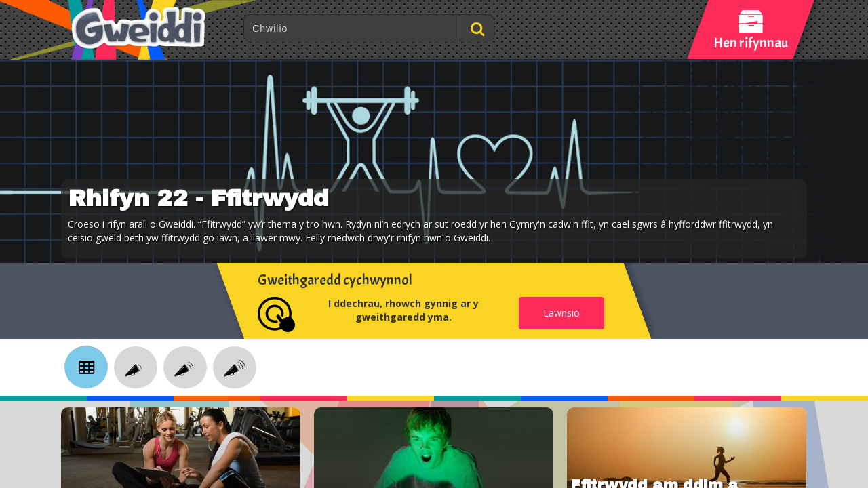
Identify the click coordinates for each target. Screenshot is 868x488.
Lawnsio (561, 313)
